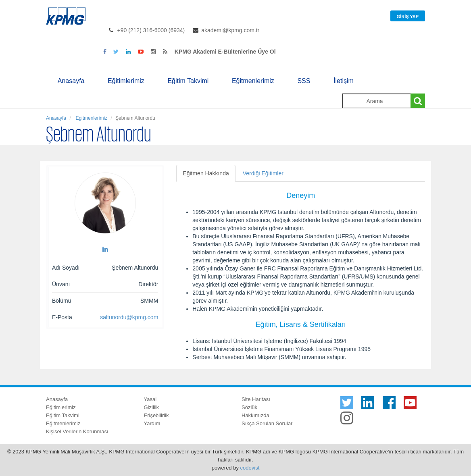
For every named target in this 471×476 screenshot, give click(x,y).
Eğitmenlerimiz (253, 81)
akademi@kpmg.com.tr (230, 30)
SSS (304, 81)
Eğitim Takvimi (188, 81)
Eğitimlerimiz (126, 81)
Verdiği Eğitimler (263, 173)
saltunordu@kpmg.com (129, 317)
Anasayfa (71, 81)
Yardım (152, 423)
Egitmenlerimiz (91, 118)
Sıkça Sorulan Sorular (267, 423)
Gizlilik (152, 407)
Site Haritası (256, 399)
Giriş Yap (408, 17)
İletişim (344, 81)
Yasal (150, 399)
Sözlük (249, 407)
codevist (250, 468)
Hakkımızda (255, 415)
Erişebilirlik (156, 415)
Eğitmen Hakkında (206, 173)
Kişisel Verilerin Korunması (77, 431)
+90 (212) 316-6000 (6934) (151, 30)
